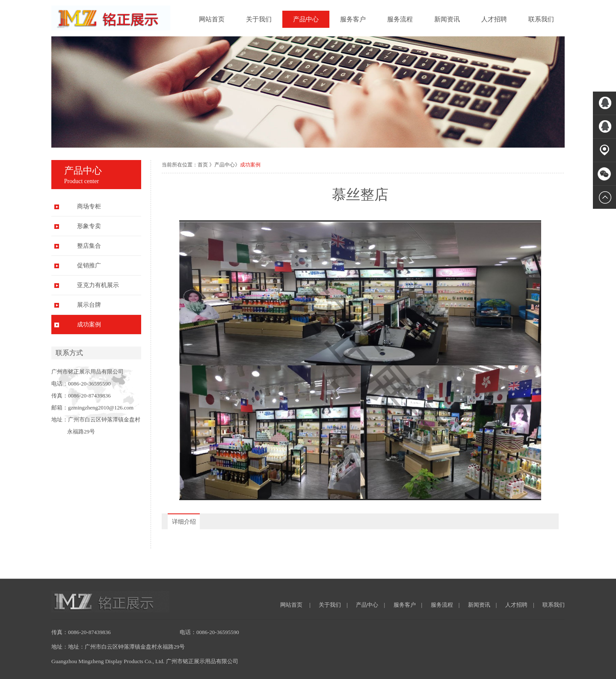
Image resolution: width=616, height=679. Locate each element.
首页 (203, 165)
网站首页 (212, 19)
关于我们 (259, 19)
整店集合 (89, 246)
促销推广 (89, 265)
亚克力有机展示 (98, 285)
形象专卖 (89, 226)
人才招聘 (494, 19)
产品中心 (306, 19)
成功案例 (89, 325)
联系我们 (541, 19)
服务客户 (353, 19)
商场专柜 (89, 206)
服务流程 (400, 19)
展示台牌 (89, 305)
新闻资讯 (447, 19)
